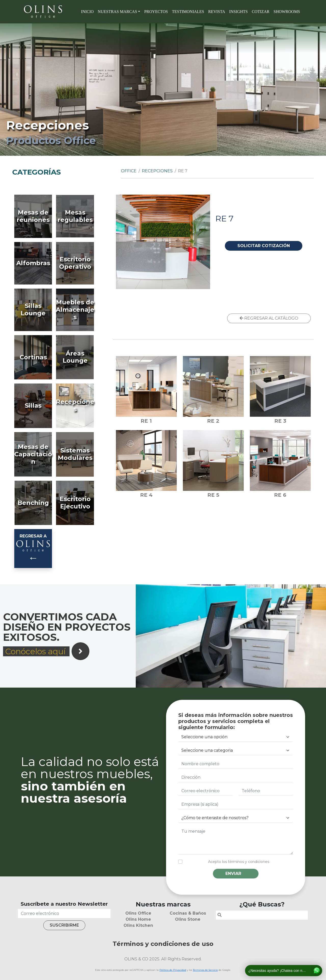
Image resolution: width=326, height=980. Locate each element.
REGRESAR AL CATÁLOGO (269, 318)
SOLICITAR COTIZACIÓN (264, 246)
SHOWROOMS (287, 12)
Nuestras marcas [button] (117, 12)
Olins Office (138, 913)
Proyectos (156, 12)
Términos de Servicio (205, 970)
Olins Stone (188, 919)
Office (129, 171)
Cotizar (261, 12)
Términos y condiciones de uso (163, 944)
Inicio (87, 12)
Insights (239, 12)
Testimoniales (188, 12)
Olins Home (138, 919)
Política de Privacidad (173, 970)
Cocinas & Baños (188, 913)
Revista (216, 12)
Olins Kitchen (138, 925)
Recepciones (157, 171)
